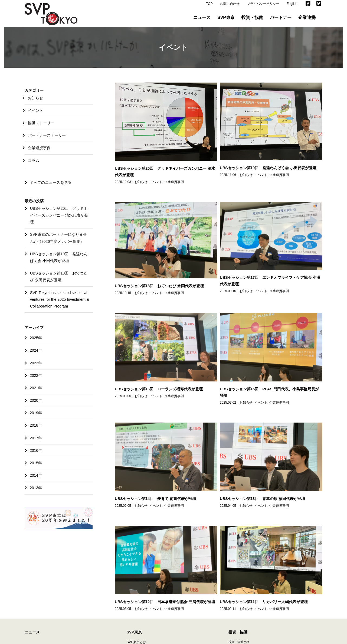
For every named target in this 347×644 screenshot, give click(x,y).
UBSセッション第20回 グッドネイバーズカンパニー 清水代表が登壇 (59, 219)
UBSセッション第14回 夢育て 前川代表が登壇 (156, 398)
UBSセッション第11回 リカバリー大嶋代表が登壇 (192, 493)
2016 (34, 454)
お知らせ (141, 186)
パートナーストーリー (47, 139)
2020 (34, 404)
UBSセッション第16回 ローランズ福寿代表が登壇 (207, 302)
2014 (34, 479)
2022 (34, 379)
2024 (34, 354)
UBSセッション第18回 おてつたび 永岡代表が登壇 (255, 208)
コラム (34, 164)
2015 (34, 467)
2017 (34, 442)
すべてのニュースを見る (48, 186)
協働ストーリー (41, 127)
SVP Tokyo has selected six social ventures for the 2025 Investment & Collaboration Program (60, 303)
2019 (34, 417)
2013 (34, 492)
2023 (34, 367)
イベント (156, 186)
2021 (34, 392)
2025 (34, 342)
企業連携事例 (174, 186)
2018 (34, 429)
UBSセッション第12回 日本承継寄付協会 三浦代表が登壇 (261, 431)
